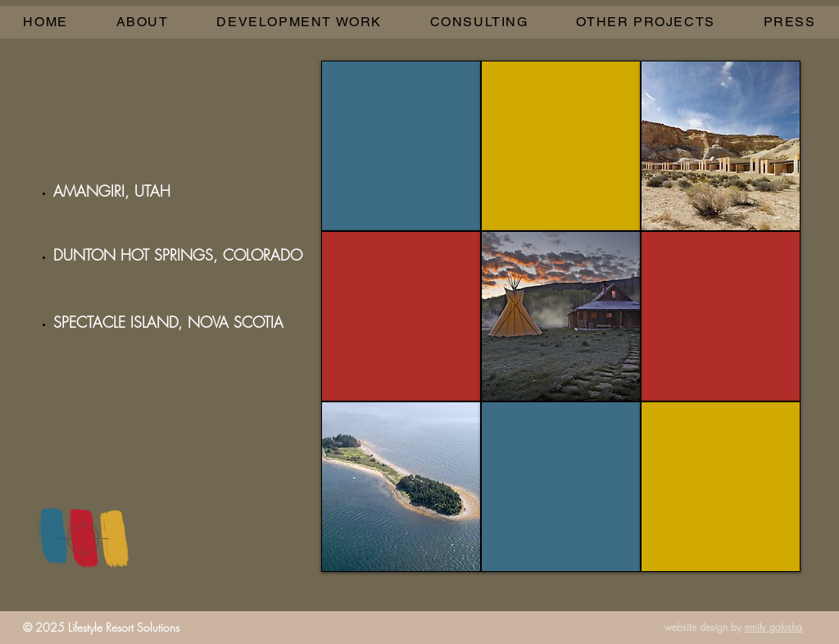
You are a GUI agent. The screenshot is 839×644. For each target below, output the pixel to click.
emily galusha (773, 627)
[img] (721, 316)
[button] (299, 22)
